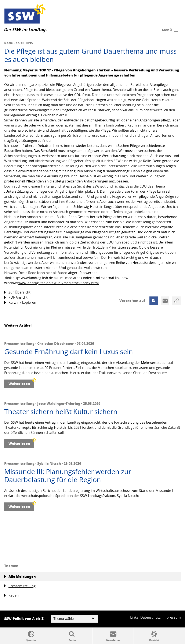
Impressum (172, 617)
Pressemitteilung (20, 586)
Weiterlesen (21, 383)
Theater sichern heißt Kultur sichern (61, 412)
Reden (11, 595)
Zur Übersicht (17, 292)
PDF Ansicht (16, 297)
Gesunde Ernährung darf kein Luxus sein (69, 352)
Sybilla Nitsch (49, 463)
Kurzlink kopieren (20, 303)
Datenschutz (150, 617)
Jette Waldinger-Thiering (59, 403)
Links (134, 617)
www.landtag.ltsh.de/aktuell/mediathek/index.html (59, 283)
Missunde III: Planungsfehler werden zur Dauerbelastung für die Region (68, 476)
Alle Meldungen (20, 577)
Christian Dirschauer (56, 343)
